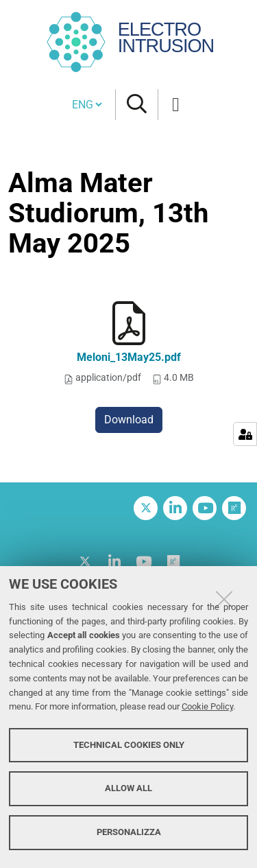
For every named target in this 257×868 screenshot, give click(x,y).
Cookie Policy (207, 706)
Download (129, 420)
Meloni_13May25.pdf (129, 357)
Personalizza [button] (129, 832)
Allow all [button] (128, 788)
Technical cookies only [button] (129, 745)
